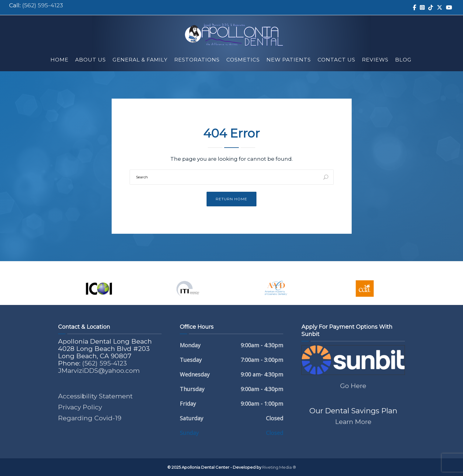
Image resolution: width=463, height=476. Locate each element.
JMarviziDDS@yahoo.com (99, 371)
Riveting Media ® (279, 467)
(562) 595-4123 (43, 5)
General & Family (140, 60)
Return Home (231, 199)
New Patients (289, 60)
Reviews (375, 60)
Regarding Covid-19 (90, 418)
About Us (91, 60)
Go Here (353, 386)
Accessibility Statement (95, 396)
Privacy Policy (80, 407)
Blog (403, 60)
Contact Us (336, 60)
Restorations (197, 60)
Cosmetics (243, 60)
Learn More (353, 422)
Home (59, 60)
